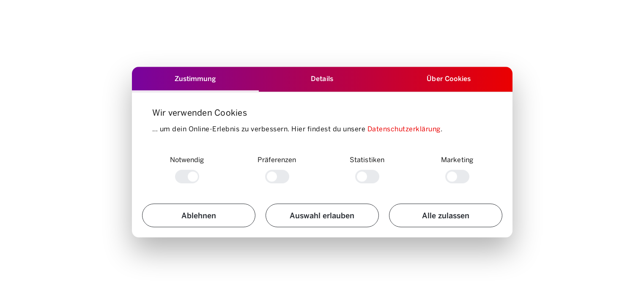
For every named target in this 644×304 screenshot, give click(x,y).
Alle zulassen (446, 215)
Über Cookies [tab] (449, 78)
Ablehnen (199, 215)
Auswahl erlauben (322, 215)
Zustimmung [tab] (195, 78)
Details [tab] (322, 78)
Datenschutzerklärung (404, 129)
